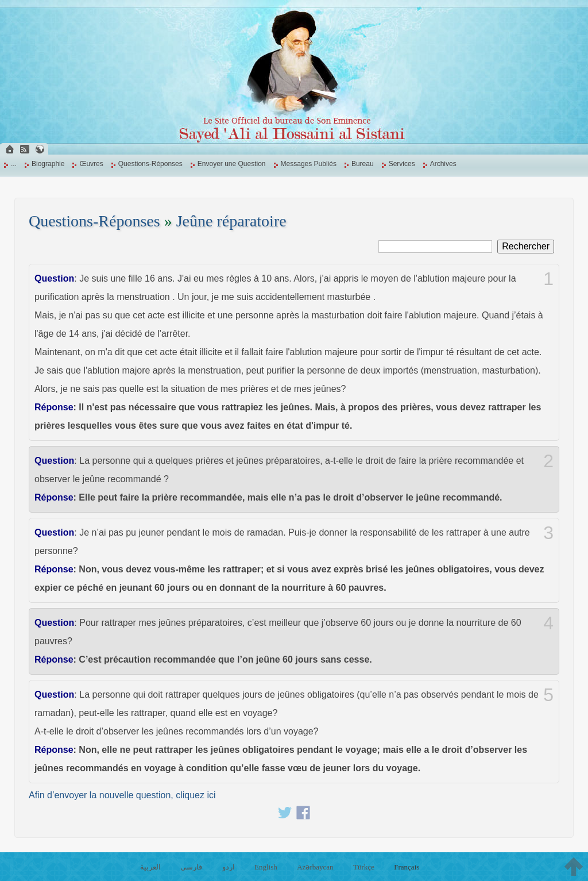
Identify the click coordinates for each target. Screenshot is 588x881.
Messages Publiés (309, 164)
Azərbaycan (315, 867)
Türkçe (364, 867)
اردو (229, 867)
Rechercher (526, 246)
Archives (443, 164)
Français (407, 867)
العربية (150, 867)
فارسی (191, 867)
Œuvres (91, 164)
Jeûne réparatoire (231, 221)
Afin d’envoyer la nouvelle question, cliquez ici (122, 795)
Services (402, 164)
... (14, 164)
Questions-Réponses (150, 164)
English (266, 867)
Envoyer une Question (232, 164)
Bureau (363, 164)
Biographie (48, 164)
